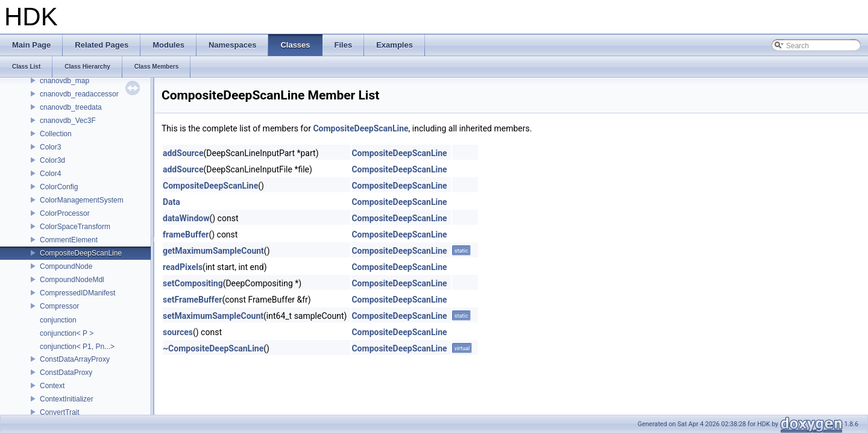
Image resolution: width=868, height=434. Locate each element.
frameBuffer (186, 234)
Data (171, 202)
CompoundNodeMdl (72, 280)
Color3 (50, 147)
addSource (183, 153)
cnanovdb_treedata (71, 107)
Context (52, 386)
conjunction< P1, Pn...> (77, 347)
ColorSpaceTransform (75, 227)
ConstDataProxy (66, 373)
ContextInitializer (67, 399)
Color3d (52, 160)
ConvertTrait (60, 412)
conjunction (58, 320)
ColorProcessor (65, 213)
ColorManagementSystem (82, 200)
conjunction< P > (67, 333)
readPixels (183, 267)
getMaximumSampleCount (213, 251)
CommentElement (69, 240)
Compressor (59, 306)
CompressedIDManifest (77, 293)
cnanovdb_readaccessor (79, 94)
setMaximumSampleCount (213, 316)
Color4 (50, 174)
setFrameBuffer (192, 300)
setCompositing (193, 283)
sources (178, 332)
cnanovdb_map (64, 81)
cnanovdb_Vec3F (68, 121)
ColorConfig (59, 187)
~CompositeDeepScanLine (213, 348)
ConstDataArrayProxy (75, 359)
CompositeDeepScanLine (81, 253)
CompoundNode (66, 266)
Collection (56, 134)
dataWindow (186, 218)
